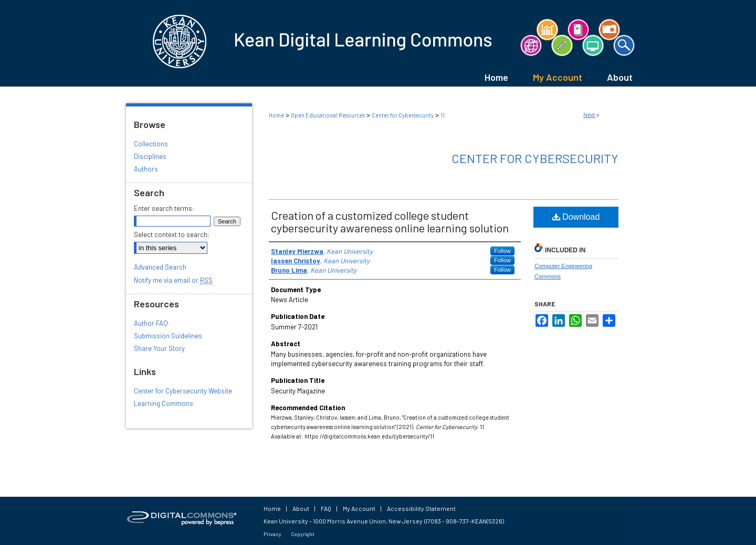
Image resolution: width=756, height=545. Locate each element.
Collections (151, 144)
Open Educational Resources (328, 115)
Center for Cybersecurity (403, 115)
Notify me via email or (173, 280)
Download (576, 217)
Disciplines (150, 156)
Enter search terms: (164, 208)
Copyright (303, 534)
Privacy (272, 534)
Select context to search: (171, 234)
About (301, 508)
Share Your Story (159, 348)
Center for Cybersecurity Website (183, 391)
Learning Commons (164, 403)
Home (276, 115)
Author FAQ (151, 323)
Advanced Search (160, 267)
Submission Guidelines (168, 336)
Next (589, 115)
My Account (359, 508)
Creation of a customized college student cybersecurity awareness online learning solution (390, 221)
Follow (502, 251)
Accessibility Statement (421, 508)
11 (443, 115)
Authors (146, 169)
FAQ (326, 508)
